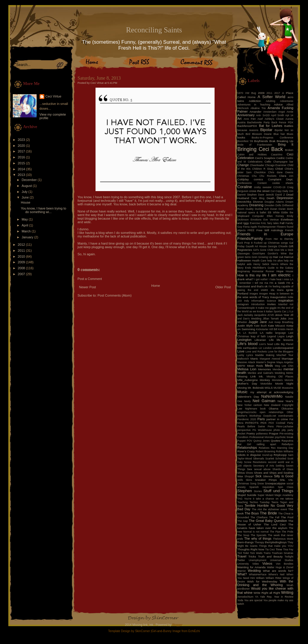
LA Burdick (250, 333)
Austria (241, 122)
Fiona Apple (250, 227)
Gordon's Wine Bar (280, 253)
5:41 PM (112, 83)
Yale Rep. (266, 597)
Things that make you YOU (276, 546)
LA (239, 333)
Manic (254, 359)
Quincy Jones (262, 441)
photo (277, 430)
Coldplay (243, 179)
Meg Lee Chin (284, 366)
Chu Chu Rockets (264, 176)
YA (257, 597)
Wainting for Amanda (252, 567)
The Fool (287, 517)
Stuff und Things (278, 491)
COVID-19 (279, 187)
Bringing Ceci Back (260, 149)
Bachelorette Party (259, 122)
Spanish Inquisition (262, 487)
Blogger (177, 625)
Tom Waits (256, 553)
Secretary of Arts (263, 466)
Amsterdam (270, 112)
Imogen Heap (267, 294)
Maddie (260, 355)
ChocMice (260, 172)
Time (279, 549)
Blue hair (279, 134)
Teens (275, 502)
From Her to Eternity (279, 239)
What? (242, 574)
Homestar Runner (263, 271)
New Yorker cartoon (250, 405)
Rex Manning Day (282, 448)
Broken (289, 150)
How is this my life (252, 275)
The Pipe (275, 532)
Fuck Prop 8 (245, 243)
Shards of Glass (283, 469)
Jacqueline (260, 315)
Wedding (254, 571)
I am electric (279, 275)
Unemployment (258, 560)
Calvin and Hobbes (252, 155)
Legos (281, 336)
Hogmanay (244, 271)
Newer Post (88, 287)
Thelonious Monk (283, 539)
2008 (22, 268)
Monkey (265, 380)
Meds (269, 366)
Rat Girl (244, 444)
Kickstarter (262, 329)
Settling (280, 466)
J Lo (291, 311)
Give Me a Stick (284, 250)
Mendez (277, 369)
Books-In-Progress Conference (273, 138)
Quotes (276, 441)
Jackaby (248, 315)
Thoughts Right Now (251, 549)
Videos (267, 563)
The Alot (257, 509)
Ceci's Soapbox (265, 158)
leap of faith (258, 336)
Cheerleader (257, 165)
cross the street (259, 191)
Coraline (245, 187)
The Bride (268, 513)
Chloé (279, 169)
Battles (289, 126)
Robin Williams (284, 451)
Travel (242, 556)
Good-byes (259, 253)
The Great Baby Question (268, 521)
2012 (22, 245)
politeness (262, 434)
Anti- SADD (263, 115)
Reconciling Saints (154, 30)
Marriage (288, 359)
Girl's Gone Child (263, 250)
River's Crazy (246, 451)
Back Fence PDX (282, 122)
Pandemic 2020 (247, 419)
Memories (264, 369)
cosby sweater (263, 187)
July (25, 192)
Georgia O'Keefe (278, 246)
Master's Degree (266, 362)
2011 (22, 251)
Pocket (241, 434)
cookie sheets (283, 183)
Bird (248, 134)
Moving (242, 388)
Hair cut (278, 257)
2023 (22, 140)
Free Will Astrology (270, 230)
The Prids (288, 532)
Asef (260, 119)
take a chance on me (270, 499)
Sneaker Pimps (266, 480)
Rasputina (287, 441)
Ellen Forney (275, 216)
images (254, 294)
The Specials (258, 535)
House (26, 202)
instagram (243, 304)
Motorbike (266, 384)
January (28, 237)
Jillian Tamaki (271, 319)
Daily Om (288, 191)
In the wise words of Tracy (265, 295)
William (260, 578)
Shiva (241, 473)
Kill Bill (273, 329)
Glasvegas (244, 253)
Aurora (289, 119)
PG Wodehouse (262, 430)
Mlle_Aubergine (248, 380)
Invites (272, 304)
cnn (291, 176)
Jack (240, 315)
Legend (272, 336)
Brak (272, 141)
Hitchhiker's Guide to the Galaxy (273, 268)
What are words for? (278, 571)
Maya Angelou (285, 362)
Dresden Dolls (273, 205)
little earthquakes (248, 348)
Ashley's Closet (274, 119)
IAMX (264, 290)
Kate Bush (260, 326)
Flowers (281, 227)
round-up (267, 455)
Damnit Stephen (247, 195)
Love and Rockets (256, 352)
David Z (280, 195)
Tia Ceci (270, 549)
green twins (244, 257)
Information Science (264, 301)
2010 (22, 256)
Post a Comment (90, 279)
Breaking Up (285, 141)
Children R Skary (263, 169)
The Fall (274, 517)
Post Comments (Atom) (115, 295)
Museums (287, 388)
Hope (280, 271)
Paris (261, 419)
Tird (240, 553)
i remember (244, 283)
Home (155, 286)
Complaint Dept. (281, 179)
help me (289, 261)
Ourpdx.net (270, 416)
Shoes (250, 473)
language (280, 333)
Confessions (245, 183)
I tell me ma (260, 283)
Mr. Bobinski (256, 388)
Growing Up (265, 257)
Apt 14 (289, 115)
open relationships (272, 412)
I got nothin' (261, 279)
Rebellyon (287, 444)
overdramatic (286, 416)
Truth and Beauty (270, 556)
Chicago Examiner (276, 165)
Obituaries (287, 409)
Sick (258, 476)
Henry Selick (261, 264)
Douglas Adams (274, 202)
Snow (261, 484)
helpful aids (245, 264)
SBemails (258, 459)
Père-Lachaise (285, 426)
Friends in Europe (265, 234)
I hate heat (275, 279)
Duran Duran (278, 209)
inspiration (286, 300)
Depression (285, 198)
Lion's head (266, 344)
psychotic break (284, 437)
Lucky (241, 355)
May (25, 219)
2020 (22, 146)
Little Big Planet (284, 344)
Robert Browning (265, 451)
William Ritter (274, 578)
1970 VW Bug (247, 93)
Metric (290, 373)
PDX (263, 423)
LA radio (266, 333)
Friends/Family (250, 238)
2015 (22, 163)
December (30, 180)
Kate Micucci (276, 326)
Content (262, 183)
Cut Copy (276, 191)
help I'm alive (275, 261)
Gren (254, 257)
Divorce (258, 202)
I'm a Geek (277, 283)
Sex (250, 469)
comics (258, 179)
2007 (22, 274)
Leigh (290, 336)
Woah (290, 585)
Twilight (289, 557)
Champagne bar (283, 162)
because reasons (248, 130)
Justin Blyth (245, 326)
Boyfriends (261, 141)
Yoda (240, 600)
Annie (290, 112)
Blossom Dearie (262, 134)
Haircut (289, 257)
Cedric (281, 158)
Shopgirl (249, 476)
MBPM (241, 366)
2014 (22, 169)
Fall (282, 223)
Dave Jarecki (266, 195)
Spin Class (286, 487)
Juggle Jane (258, 322)
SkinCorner (143, 631)
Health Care (259, 261)
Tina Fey (288, 549)
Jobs (283, 318)
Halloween (244, 260)
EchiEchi (194, 631)
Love (241, 351)
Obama (273, 408)
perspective (244, 430)
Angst (282, 112)
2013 (22, 175)
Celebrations (255, 162)
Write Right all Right (267, 593)
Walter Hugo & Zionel (280, 567)
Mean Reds (255, 366)
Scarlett (270, 459)
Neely (247, 401)
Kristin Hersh (286, 329)
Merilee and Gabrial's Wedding (266, 373)
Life (271, 340)
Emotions (256, 220)
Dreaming (256, 205)
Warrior (242, 571)
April (25, 225)
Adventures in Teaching (254, 105)
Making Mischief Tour (280, 355)
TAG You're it (246, 499)
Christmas (243, 176)
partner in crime (277, 419)
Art (240, 119)
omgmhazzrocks (247, 412)
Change (243, 165)
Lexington (245, 340)
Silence (268, 476)
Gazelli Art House (256, 246)
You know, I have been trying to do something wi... (43, 210)
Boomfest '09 (245, 141)
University (243, 564)
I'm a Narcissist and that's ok (265, 285)
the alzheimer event (275, 509)
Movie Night (284, 384)
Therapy (259, 542)
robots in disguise (249, 455)
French (289, 230)
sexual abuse (262, 469)
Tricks (252, 556)
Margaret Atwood (270, 359)
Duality (250, 209)
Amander (256, 112)
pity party (288, 430)
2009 (22, 262)
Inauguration (278, 297)
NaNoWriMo (272, 396)
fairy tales (273, 223)
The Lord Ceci (275, 524)
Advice (278, 104)
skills (240, 480)
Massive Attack (246, 362)
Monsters (277, 380)
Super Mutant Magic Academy (275, 495)
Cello (268, 162)
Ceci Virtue (54, 96)
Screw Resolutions (255, 462)
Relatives (264, 448)
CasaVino (277, 155)
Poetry (251, 433)
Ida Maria (277, 290)
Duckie (259, 209)
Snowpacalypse (275, 483)
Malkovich (243, 359)
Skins (249, 480)
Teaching (243, 502)
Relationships (247, 448)
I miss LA (288, 279)
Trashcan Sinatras (282, 553)
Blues (290, 134)
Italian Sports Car (276, 311)
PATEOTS (252, 423)
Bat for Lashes (271, 126)
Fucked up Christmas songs (271, 243)
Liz (260, 348)
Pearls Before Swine (251, 426)
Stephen (245, 491)
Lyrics (250, 355)
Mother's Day (247, 384)
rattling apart (266, 444)
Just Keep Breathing (281, 322)
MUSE (277, 388)
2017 (22, 151)
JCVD (271, 315)
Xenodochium (246, 597)
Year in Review (284, 597)
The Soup (243, 535)
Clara (283, 176)
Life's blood (248, 344)
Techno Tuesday (260, 502)
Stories (258, 491)
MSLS (269, 388)
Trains (267, 553)
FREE (251, 230)
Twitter (241, 560)
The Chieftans (259, 517)
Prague (273, 433)
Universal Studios (282, 560)
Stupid (242, 495)
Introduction (258, 304)
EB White (274, 212)
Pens (271, 426)
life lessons (285, 340)
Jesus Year (282, 315)
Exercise (255, 223)
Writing (287, 592)
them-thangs (246, 542)
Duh (266, 209)
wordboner (244, 589)
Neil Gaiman (264, 401)
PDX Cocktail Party (281, 423)
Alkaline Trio (258, 108)
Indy (247, 301)
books (241, 137)
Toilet (246, 553)
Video (256, 564)
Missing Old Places (280, 377)
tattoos (289, 499)
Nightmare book (256, 409)
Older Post (223, 287)
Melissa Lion (247, 369)
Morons (289, 380)
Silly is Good (284, 476)
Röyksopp (280, 455)
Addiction (255, 101)
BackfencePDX (247, 126)
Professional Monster (262, 437)
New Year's (286, 401)
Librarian (260, 340)
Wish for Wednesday (262, 581)
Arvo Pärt (250, 119)
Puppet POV (245, 441)
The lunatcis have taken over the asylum (265, 526)
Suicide (251, 495)
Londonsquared (283, 348)
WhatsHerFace (258, 574)
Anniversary (246, 115)
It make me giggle (266, 308)
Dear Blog (258, 198)
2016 (22, 157)
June (26, 197)
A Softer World (272, 97)
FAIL (264, 223)
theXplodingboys (276, 542)
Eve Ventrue (271, 220)
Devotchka (244, 202)
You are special (253, 600)
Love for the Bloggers (281, 352)
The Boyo (252, 513)
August (27, 186)
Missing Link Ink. (251, 376)
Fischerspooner (267, 227)
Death (271, 198)
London (267, 348)
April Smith (278, 115)
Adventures (287, 101)
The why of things (258, 538)
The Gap (243, 521)
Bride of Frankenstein (255, 145)
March (27, 231)
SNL (283, 480)
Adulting (271, 101)
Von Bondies (284, 564)
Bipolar (266, 130)
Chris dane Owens (281, 172)
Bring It (286, 144)
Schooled (281, 459)
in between (283, 294)
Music (243, 392)
